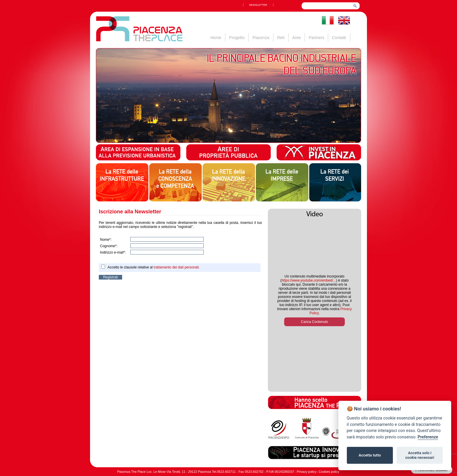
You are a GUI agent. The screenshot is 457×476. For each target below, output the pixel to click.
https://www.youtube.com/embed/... (309, 280)
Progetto (237, 38)
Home (216, 38)
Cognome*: (109, 246)
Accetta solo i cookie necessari (420, 455)
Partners (316, 38)
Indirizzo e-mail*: (113, 252)
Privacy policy (306, 472)
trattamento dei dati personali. (177, 267)
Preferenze (428, 437)
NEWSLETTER (258, 5)
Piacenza (261, 38)
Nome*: (106, 240)
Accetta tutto (370, 455)
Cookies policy (329, 472)
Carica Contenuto (314, 322)
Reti (281, 38)
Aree (297, 38)
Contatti (339, 38)
